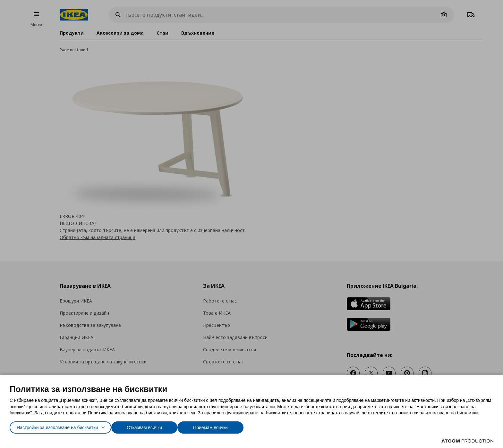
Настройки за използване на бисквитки (63, 426)
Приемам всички (229, 426)
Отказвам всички (159, 426)
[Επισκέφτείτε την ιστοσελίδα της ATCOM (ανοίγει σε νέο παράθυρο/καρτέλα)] (467, 441)
